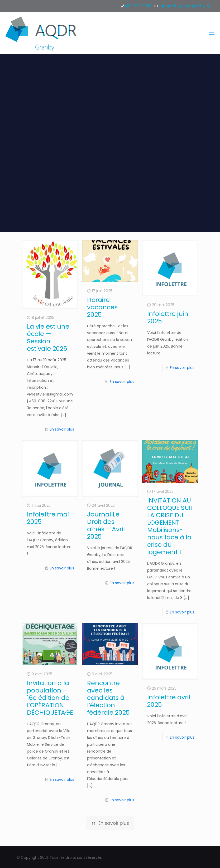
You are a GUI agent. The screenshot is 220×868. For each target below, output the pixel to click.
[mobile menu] (212, 33)
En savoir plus (62, 429)
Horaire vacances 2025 (102, 307)
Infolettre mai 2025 (48, 518)
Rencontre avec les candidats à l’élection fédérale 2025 (108, 698)
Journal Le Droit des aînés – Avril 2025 (106, 525)
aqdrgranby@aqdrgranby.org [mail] (185, 6)
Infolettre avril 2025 (169, 701)
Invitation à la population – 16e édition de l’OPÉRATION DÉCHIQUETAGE (50, 698)
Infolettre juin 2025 (168, 317)
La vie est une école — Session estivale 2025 (48, 337)
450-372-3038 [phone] (138, 6)
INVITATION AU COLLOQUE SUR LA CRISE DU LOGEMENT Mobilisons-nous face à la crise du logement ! (170, 526)
